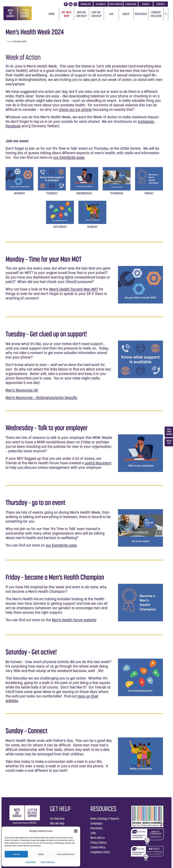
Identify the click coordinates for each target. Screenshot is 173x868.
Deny (41, 854)
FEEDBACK (101, 4)
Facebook (13, 126)
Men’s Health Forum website (74, 620)
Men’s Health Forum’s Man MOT (74, 289)
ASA (111, 14)
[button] (76, 831)
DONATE (146, 4)
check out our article (75, 109)
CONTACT (161, 4)
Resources (141, 14)
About (126, 14)
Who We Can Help (81, 14)
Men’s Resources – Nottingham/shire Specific (41, 398)
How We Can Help (96, 14)
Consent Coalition (156, 14)
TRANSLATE (86, 4)
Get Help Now (66, 14)
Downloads (96, 828)
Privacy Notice (98, 842)
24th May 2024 (20, 41)
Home (52, 14)
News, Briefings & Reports (105, 819)
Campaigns (96, 823)
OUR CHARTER (116, 4)
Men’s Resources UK (22, 390)
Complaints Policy (100, 852)
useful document (98, 463)
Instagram (146, 121)
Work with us (98, 838)
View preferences (66, 854)
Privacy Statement (48, 862)
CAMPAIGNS (131, 4)
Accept (16, 854)
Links (93, 833)
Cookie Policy (31, 862)
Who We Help (57, 823)
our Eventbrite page (69, 157)
